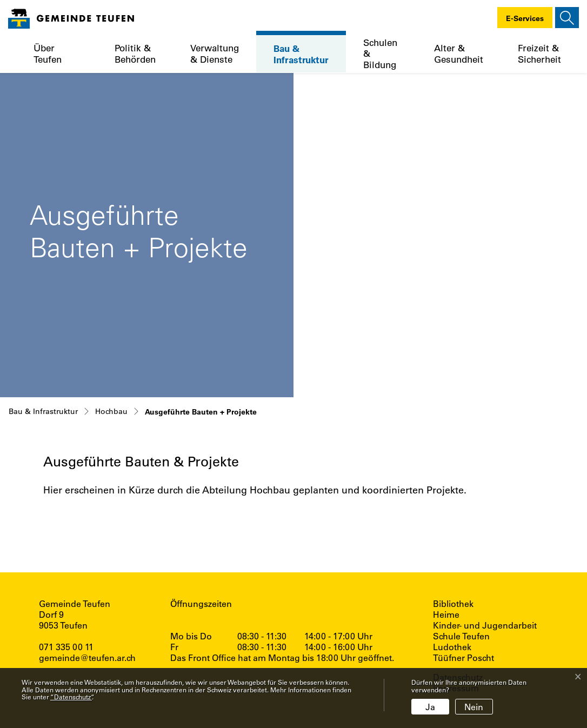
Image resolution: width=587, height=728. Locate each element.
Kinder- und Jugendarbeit (485, 625)
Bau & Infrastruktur (301, 54)
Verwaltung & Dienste (215, 54)
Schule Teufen (461, 636)
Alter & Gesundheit (459, 54)
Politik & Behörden (135, 54)
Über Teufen (48, 54)
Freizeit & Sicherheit (539, 54)
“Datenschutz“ (71, 697)
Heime (446, 615)
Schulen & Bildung (380, 54)
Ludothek (452, 647)
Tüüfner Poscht (463, 658)
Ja (430, 707)
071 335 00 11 (66, 647)
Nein (474, 707)
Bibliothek (453, 604)
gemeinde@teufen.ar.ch (87, 657)
